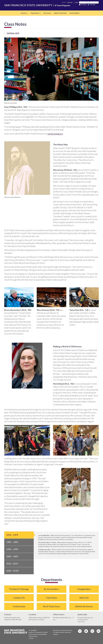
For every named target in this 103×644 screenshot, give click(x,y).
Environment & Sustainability (38, 634)
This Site (92, 5)
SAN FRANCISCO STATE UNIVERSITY (28, 5)
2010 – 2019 (12, 564)
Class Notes (51, 598)
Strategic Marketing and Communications (85, 619)
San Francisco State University (63, 630)
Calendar (70, 2)
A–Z (64, 2)
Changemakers (84, 589)
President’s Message (19, 589)
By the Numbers (51, 589)
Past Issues (47, 13)
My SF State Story (51, 606)
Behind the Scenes (84, 606)
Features (25, 14)
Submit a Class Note (60, 13)
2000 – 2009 (12, 556)
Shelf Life (84, 598)
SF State (83, 5)
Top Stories (81, 622)
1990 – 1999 (12, 549)
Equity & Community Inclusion (38, 632)
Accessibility (33, 630)
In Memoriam (19, 606)
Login (76, 2)
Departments (36, 14)
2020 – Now (12, 571)
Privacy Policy (33, 636)
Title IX (31, 638)
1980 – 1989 (12, 542)
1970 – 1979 (12, 535)
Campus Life (19, 598)
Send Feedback (74, 13)
